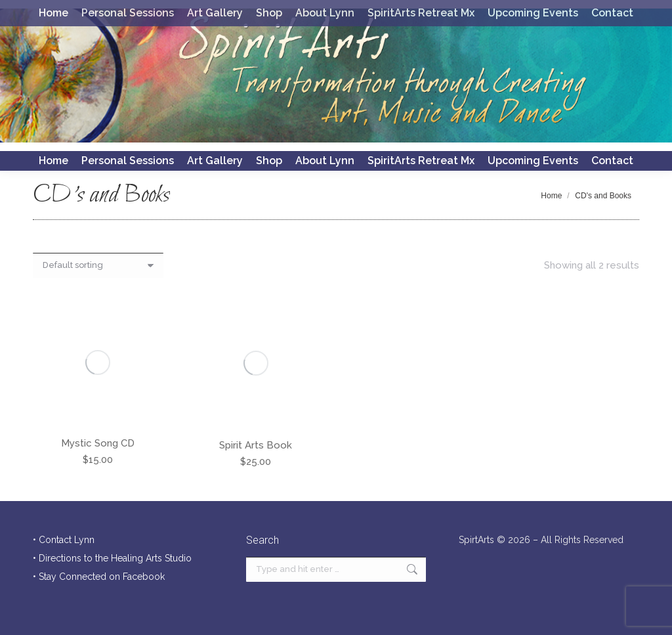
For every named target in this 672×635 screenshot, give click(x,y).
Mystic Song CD (98, 443)
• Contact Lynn (64, 540)
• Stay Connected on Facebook (99, 577)
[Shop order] (98, 265)
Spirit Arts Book (256, 445)
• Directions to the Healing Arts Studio (112, 558)
